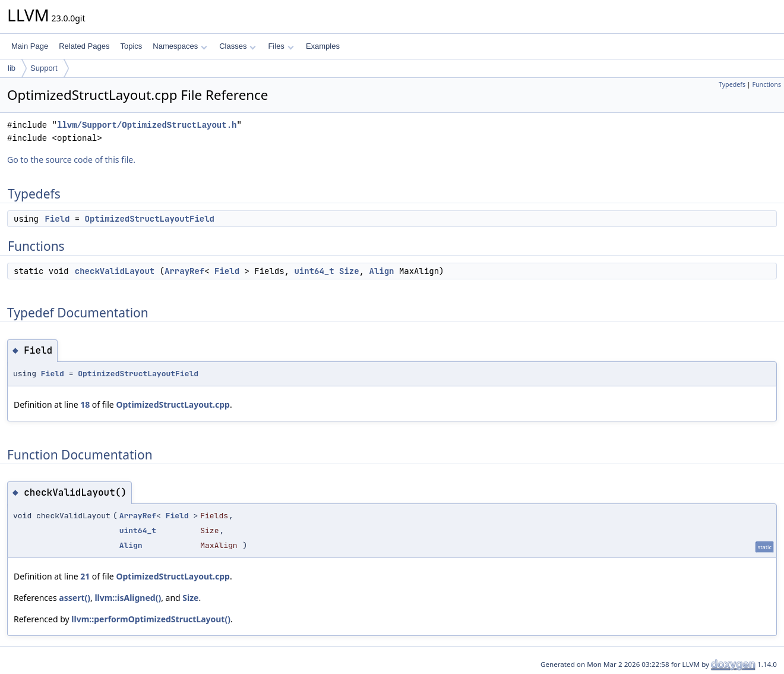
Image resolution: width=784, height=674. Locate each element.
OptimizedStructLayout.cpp (173, 404)
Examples (323, 46)
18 (85, 404)
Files (281, 46)
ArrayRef (184, 271)
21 (85, 576)
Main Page (30, 46)
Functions (766, 84)
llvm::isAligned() (128, 598)
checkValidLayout (115, 271)
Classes (238, 46)
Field (57, 219)
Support (44, 68)
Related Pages (84, 46)
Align (381, 271)
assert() (75, 598)
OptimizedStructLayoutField (150, 219)
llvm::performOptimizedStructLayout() (151, 619)
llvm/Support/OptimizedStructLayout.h (147, 125)
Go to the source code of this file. (71, 160)
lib (12, 68)
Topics (131, 46)
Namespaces (180, 46)
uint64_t (314, 271)
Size (349, 271)
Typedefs (732, 84)
